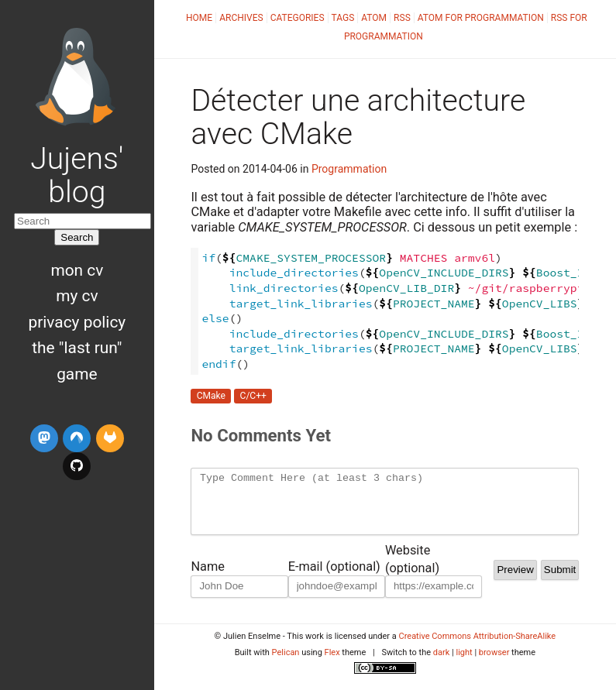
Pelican (286, 664)
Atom (374, 18)
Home (199, 18)
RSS (402, 18)
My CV (77, 296)
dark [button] (442, 664)
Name (207, 578)
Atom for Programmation (481, 18)
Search (77, 237)
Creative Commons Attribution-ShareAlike (478, 648)
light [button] (464, 664)
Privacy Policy (77, 322)
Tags (343, 18)
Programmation (349, 169)
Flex (332, 664)
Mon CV (77, 270)
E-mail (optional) (334, 578)
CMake (211, 396)
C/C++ (253, 396)
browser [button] (494, 664)
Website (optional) (412, 563)
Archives (241, 18)
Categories (298, 18)
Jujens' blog (77, 175)
